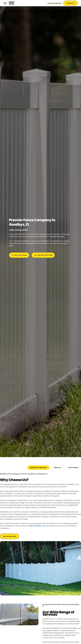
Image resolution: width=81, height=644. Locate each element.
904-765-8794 (35, 526)
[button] (5, 3)
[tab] (38, 468)
